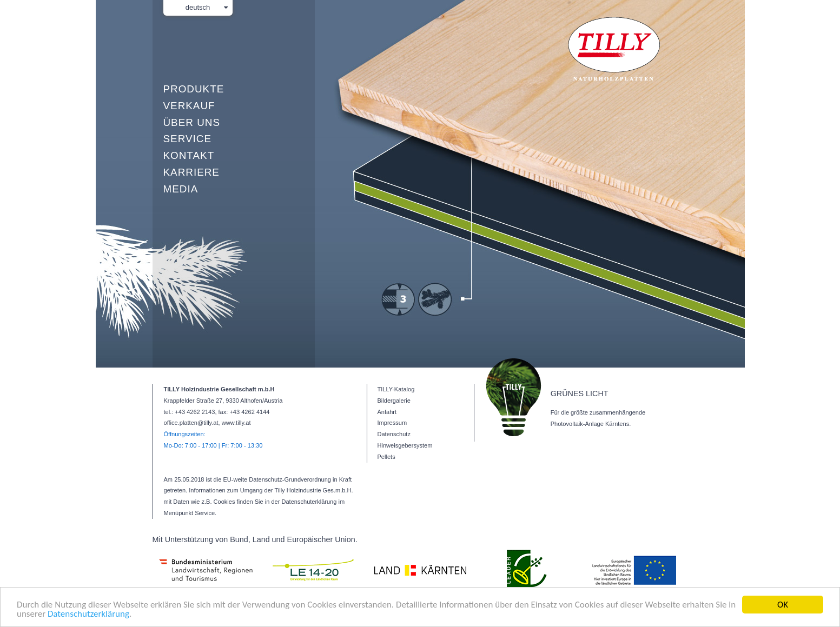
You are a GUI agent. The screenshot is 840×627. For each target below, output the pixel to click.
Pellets (386, 457)
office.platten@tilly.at (191, 423)
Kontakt (189, 155)
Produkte (194, 89)
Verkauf (189, 106)
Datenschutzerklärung (88, 614)
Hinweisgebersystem (405, 445)
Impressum (392, 423)
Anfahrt (387, 412)
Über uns (192, 122)
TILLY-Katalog (396, 389)
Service (187, 139)
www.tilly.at (236, 423)
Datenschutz (394, 434)
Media (181, 189)
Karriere (191, 172)
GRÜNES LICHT (580, 393)
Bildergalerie (394, 401)
